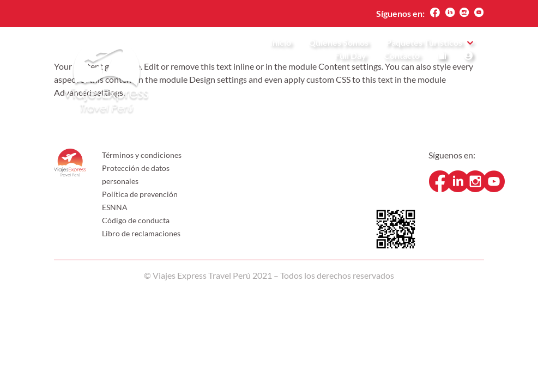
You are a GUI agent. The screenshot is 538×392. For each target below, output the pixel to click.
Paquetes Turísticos (424, 43)
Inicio (280, 43)
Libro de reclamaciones (141, 233)
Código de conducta (136, 220)
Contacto (402, 56)
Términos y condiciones (142, 155)
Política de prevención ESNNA (140, 201)
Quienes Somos (338, 43)
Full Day (350, 56)
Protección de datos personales (136, 174)
